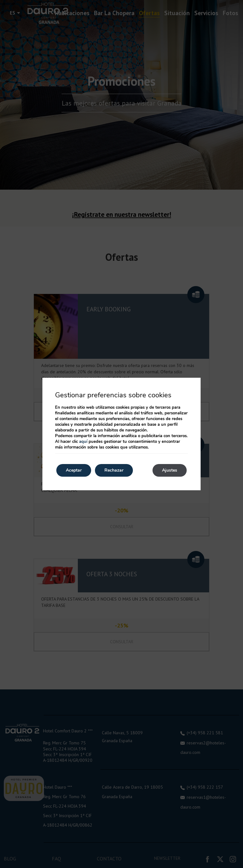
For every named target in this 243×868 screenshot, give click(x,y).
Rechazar (114, 470)
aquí (83, 442)
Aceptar (74, 470)
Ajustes (170, 470)
